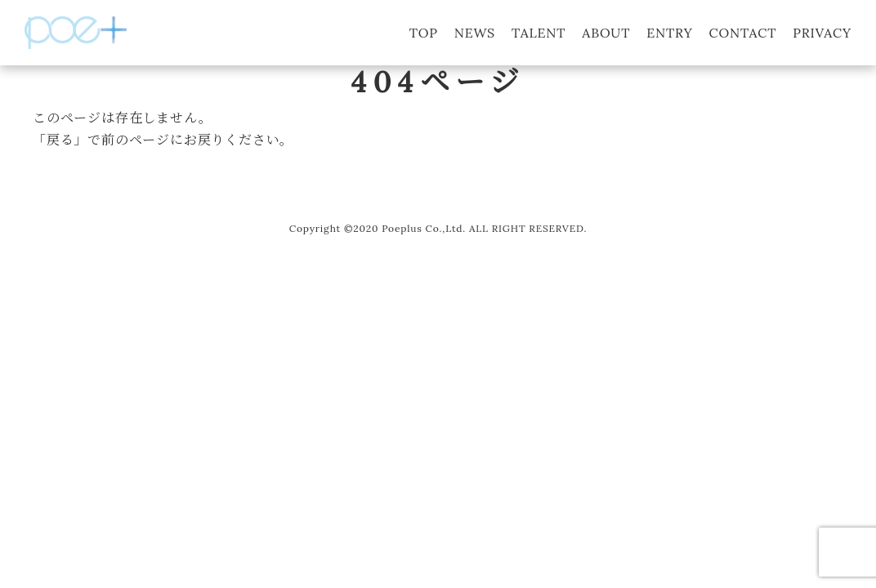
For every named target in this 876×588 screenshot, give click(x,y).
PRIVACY (822, 33)
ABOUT (606, 33)
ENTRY (669, 33)
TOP (424, 33)
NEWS (475, 33)
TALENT (539, 33)
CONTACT (743, 33)
